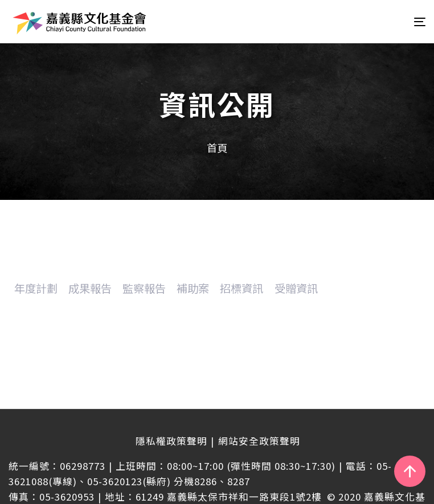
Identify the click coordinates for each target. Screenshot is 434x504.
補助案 (193, 288)
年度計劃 (36, 288)
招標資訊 (241, 288)
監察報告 (144, 288)
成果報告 (90, 288)
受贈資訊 (296, 288)
